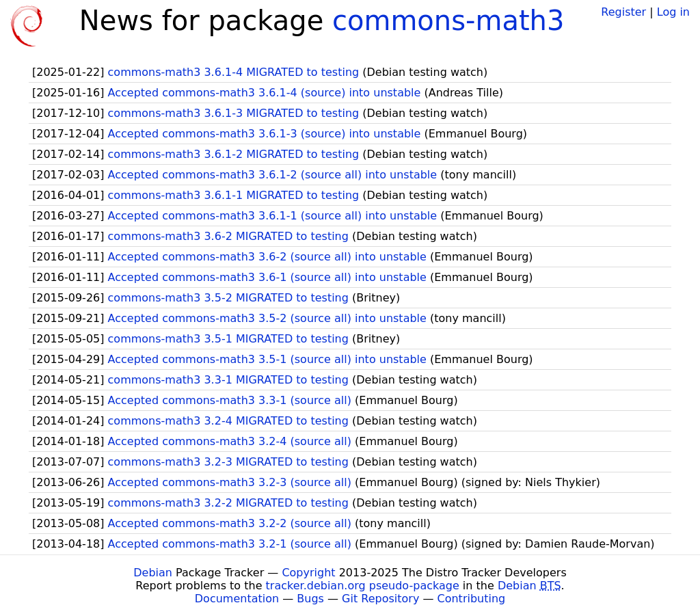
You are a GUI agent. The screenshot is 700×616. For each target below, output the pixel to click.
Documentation (237, 599)
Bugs (310, 599)
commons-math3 (448, 21)
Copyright (308, 573)
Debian (153, 573)
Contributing (472, 599)
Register (623, 12)
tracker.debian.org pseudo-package (363, 586)
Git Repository (380, 599)
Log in (673, 12)
